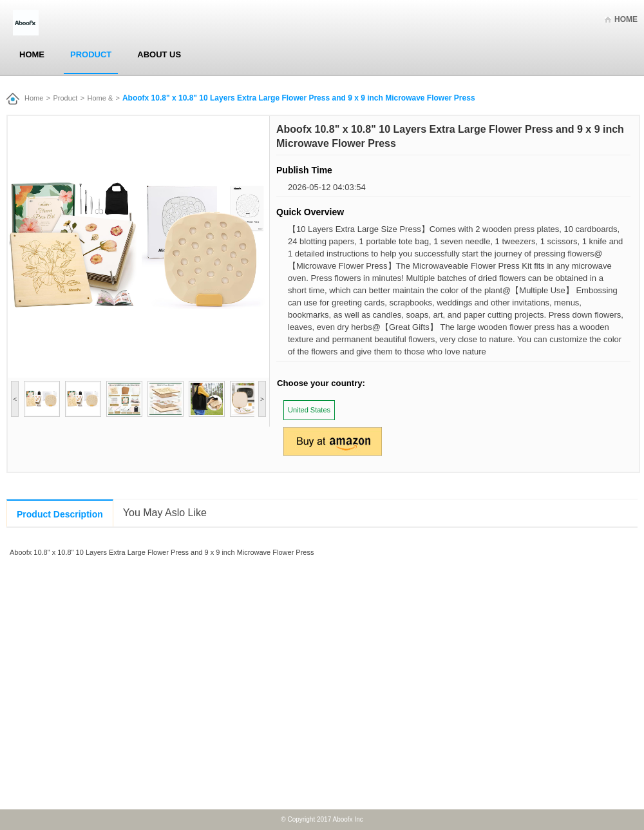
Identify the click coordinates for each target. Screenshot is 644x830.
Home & (100, 98)
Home (626, 19)
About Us (159, 54)
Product (91, 54)
